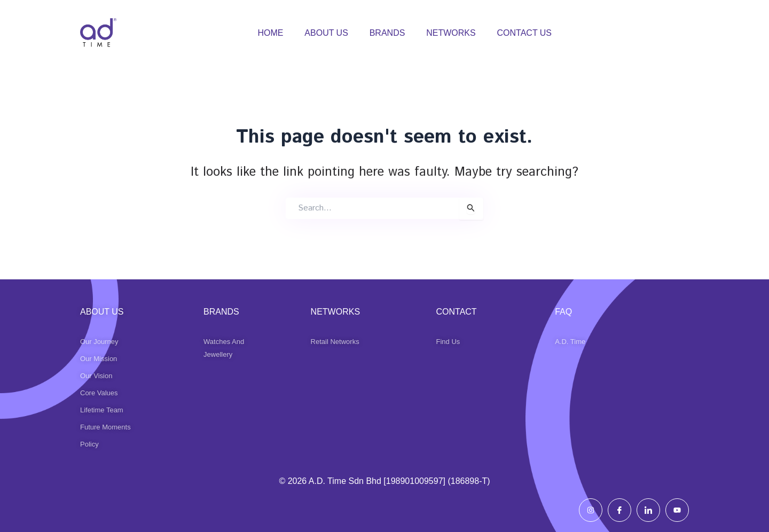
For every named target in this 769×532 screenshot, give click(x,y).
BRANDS (387, 33)
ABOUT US (326, 33)
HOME (270, 33)
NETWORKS (451, 33)
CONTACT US (525, 33)
